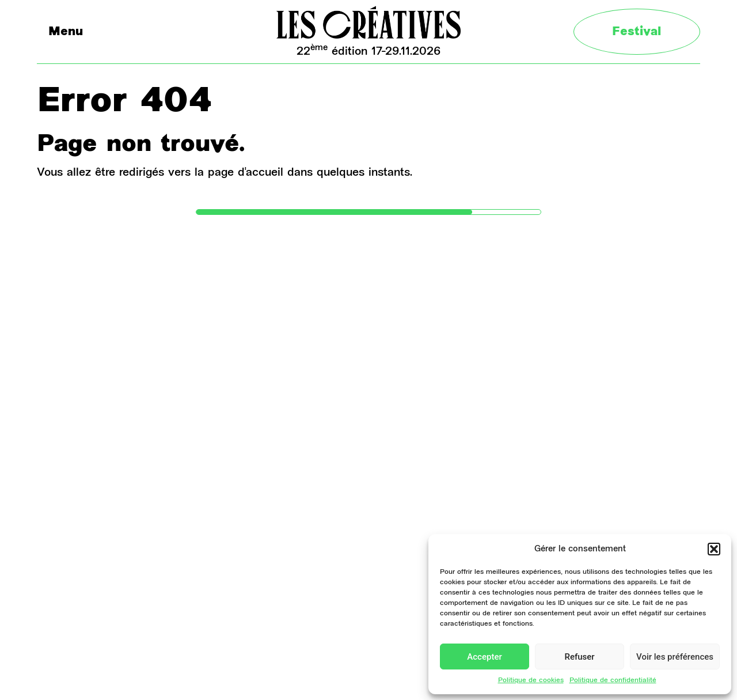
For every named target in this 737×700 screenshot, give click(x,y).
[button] (714, 549)
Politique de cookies (531, 680)
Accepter (484, 657)
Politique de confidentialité (613, 680)
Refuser (579, 657)
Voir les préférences (675, 657)
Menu (66, 33)
